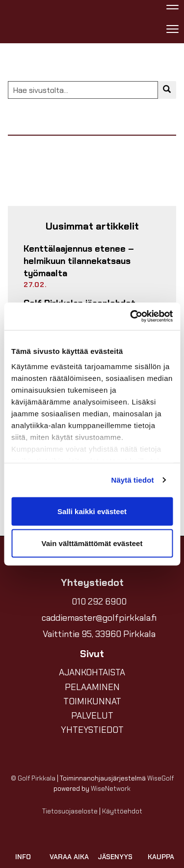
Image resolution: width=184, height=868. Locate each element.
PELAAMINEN (92, 687)
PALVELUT (92, 716)
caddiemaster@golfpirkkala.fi (99, 618)
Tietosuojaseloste (70, 811)
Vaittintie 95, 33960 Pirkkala (99, 634)
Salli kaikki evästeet (92, 511)
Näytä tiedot (133, 480)
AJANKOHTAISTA (92, 672)
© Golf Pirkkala (33, 778)
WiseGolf (160, 778)
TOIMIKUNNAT (92, 701)
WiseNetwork (111, 789)
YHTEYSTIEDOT (92, 730)
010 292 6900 (99, 602)
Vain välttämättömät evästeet (92, 543)
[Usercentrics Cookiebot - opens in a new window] (131, 317)
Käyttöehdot (122, 811)
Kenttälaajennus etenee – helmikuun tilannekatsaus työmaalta (79, 261)
